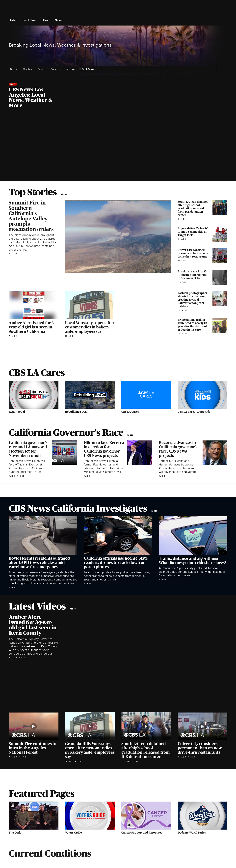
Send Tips (69, 69)
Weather (28, 69)
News (14, 69)
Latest (15, 20)
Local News (31, 20)
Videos (55, 69)
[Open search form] (225, 20)
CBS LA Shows (88, 69)
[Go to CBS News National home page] (118, 20)
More (65, 194)
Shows (59, 20)
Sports (43, 69)
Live (46, 20)
